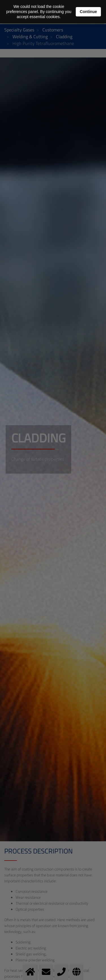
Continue (88, 12)
